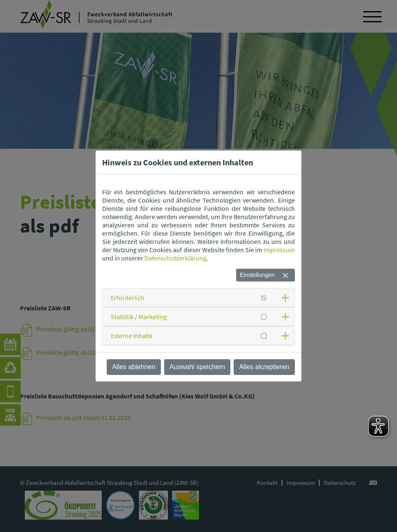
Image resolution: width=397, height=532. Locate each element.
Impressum (279, 250)
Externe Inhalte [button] (132, 336)
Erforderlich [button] (128, 298)
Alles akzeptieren (264, 367)
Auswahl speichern (197, 367)
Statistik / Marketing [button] (139, 317)
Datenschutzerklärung (175, 258)
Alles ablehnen (134, 367)
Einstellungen (257, 275)
